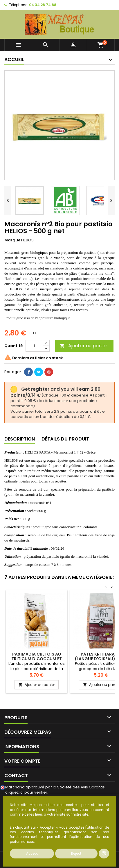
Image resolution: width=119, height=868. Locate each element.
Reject (76, 854)
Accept (32, 854)
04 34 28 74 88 (43, 5)
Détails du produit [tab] (65, 439)
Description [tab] (20, 439)
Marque (12, 240)
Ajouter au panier (83, 346)
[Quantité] (34, 346)
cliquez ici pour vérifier (26, 792)
